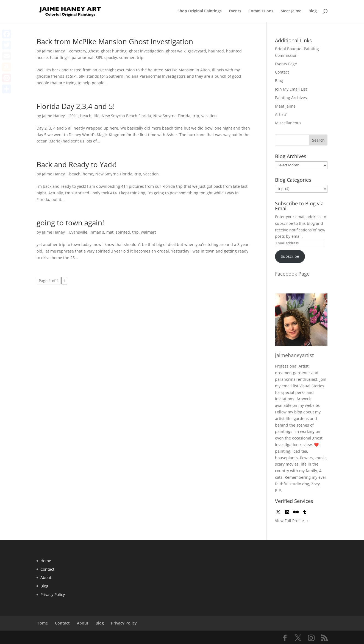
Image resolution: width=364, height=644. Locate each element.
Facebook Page (292, 274)
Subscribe (290, 256)
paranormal (83, 58)
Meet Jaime (291, 11)
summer (127, 58)
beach (86, 116)
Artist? (281, 114)
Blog (313, 11)
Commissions (261, 11)
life (97, 116)
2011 (74, 116)
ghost (94, 51)
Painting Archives (291, 98)
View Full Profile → (292, 521)
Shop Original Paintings (200, 11)
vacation (209, 116)
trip (140, 58)
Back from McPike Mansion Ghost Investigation (115, 41)
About (46, 577)
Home (46, 561)
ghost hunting (114, 51)
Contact (282, 72)
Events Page (286, 64)
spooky (111, 58)
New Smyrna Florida (172, 116)
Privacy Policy (53, 594)
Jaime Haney (53, 51)
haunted (216, 51)
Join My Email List (291, 89)
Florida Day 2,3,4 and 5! (76, 106)
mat (110, 232)
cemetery (78, 51)
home (88, 174)
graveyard (197, 51)
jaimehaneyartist (294, 355)
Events (235, 11)
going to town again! (70, 223)
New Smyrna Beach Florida (126, 116)
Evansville (78, 232)
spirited (123, 232)
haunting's (60, 58)
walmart (148, 232)
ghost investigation (146, 51)
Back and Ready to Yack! (77, 164)
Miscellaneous (288, 123)
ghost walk (176, 51)
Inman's (97, 232)
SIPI (99, 58)
